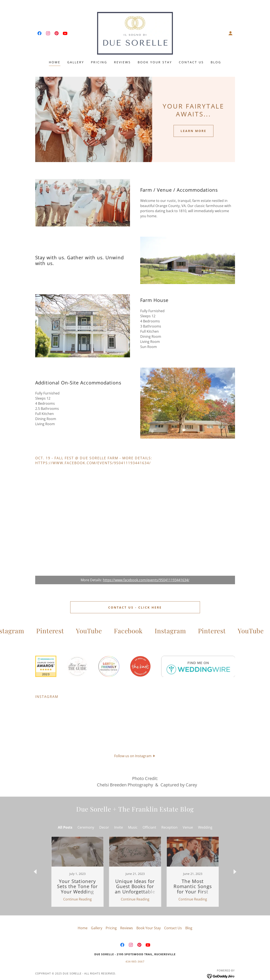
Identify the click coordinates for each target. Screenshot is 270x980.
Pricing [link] (99, 62)
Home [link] (55, 62)
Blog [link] (216, 62)
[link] (39, 33)
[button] (231, 33)
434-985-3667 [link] (135, 947)
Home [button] (83, 913)
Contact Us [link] (191, 62)
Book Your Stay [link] (155, 62)
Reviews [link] (122, 62)
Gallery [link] (76, 62)
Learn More (193, 131)
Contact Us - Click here (135, 607)
